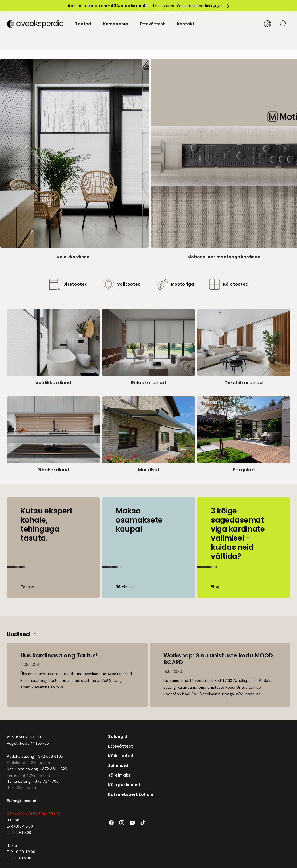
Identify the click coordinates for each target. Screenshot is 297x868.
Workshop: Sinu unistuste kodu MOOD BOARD (218, 659)
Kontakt (186, 24)
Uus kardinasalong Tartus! (59, 655)
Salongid (118, 736)
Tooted (83, 24)
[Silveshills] (35, 24)
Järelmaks (119, 775)
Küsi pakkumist (124, 785)
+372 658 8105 (49, 756)
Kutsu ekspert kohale (131, 794)
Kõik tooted (121, 756)
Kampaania (116, 24)
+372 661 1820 (53, 769)
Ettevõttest (152, 24)
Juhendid (118, 765)
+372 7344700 (45, 781)
